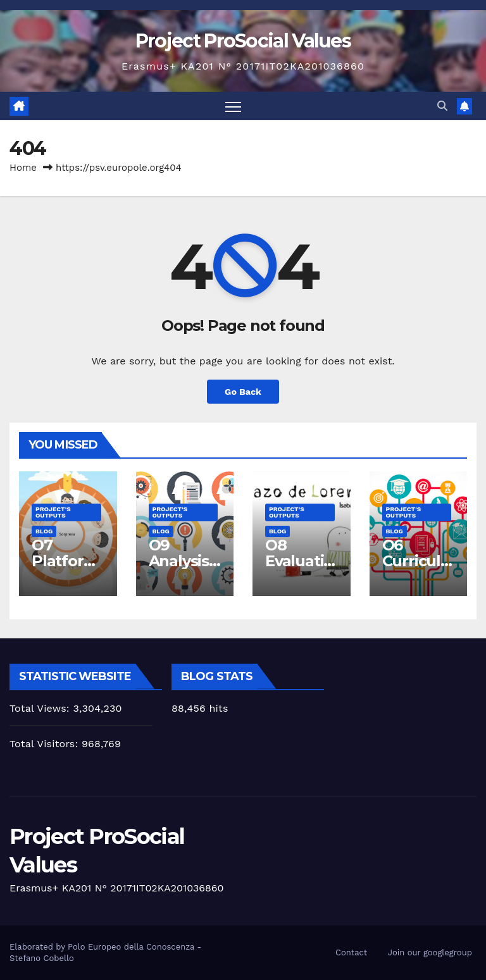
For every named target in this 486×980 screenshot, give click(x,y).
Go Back (243, 392)
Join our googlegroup (430, 952)
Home (23, 168)
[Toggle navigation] (233, 106)
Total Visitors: (46, 744)
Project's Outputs (53, 512)
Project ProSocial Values (243, 41)
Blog (44, 531)
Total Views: (41, 708)
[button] (442, 106)
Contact (351, 952)
